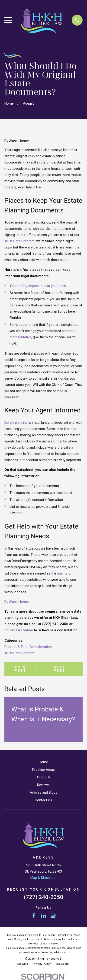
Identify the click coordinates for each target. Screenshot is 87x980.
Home (43, 762)
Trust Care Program (19, 241)
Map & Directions (43, 878)
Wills (31, 156)
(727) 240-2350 (43, 897)
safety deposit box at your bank (42, 286)
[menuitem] (22, 964)
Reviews (43, 785)
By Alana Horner (17, 602)
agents (62, 573)
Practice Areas (43, 770)
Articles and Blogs (43, 792)
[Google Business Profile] (53, 916)
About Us (43, 777)
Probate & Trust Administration (29, 647)
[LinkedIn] (43, 916)
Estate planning (16, 423)
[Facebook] (34, 916)
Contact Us (43, 800)
